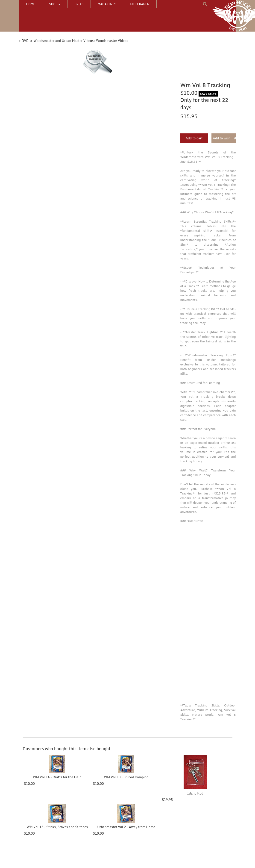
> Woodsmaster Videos (111, 41)
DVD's (79, 4)
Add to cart (194, 138)
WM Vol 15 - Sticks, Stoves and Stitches (57, 827)
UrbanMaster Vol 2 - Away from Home (125, 827)
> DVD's (25, 41)
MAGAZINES (107, 4)
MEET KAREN (140, 4)
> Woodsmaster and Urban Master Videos (62, 41)
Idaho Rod (193, 793)
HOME (31, 4)
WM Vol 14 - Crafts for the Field (57, 777)
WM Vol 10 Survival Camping (125, 777)
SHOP (55, 4)
